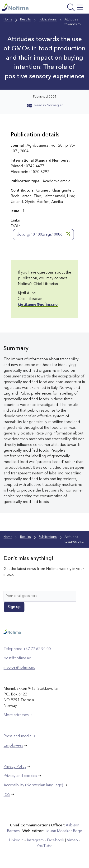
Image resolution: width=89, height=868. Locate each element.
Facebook (56, 840)
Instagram (35, 840)
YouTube (45, 846)
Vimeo (72, 840)
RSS (7, 795)
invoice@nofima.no (19, 668)
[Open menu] (70, 8)
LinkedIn (16, 840)
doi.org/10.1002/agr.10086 (43, 234)
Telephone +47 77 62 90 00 (27, 649)
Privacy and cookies (21, 776)
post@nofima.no (17, 658)
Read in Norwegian (45, 105)
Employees (13, 746)
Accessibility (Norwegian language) (33, 785)
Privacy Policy (15, 767)
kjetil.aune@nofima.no (38, 305)
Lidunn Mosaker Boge (63, 831)
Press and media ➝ (19, 736)
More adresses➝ (18, 715)
